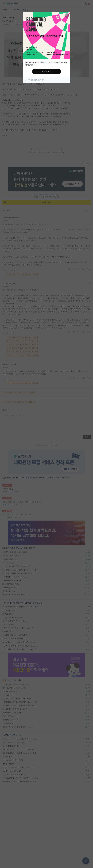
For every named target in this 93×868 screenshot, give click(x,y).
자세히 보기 (46, 71)
